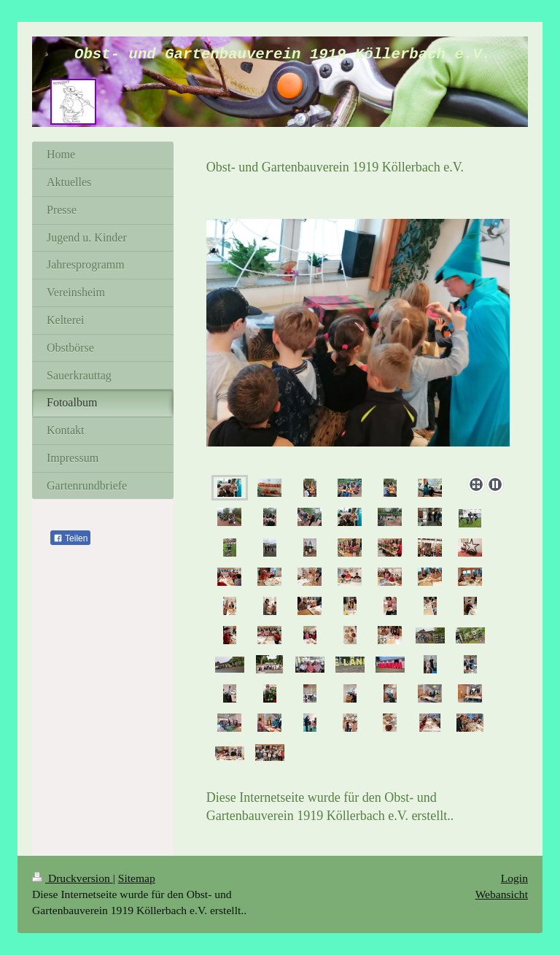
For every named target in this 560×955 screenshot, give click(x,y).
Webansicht (502, 894)
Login (514, 878)
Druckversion (73, 878)
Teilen (70, 538)
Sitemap (137, 878)
